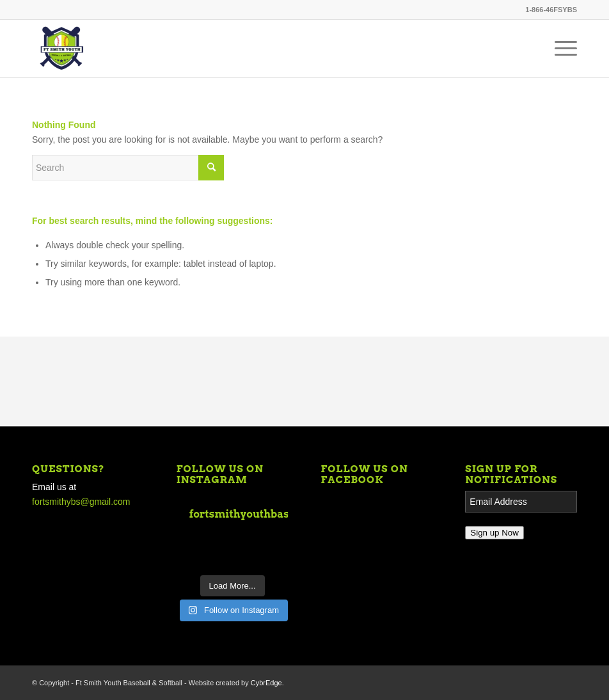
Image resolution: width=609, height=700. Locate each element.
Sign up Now (494, 533)
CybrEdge (266, 683)
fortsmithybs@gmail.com (81, 502)
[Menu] (559, 49)
